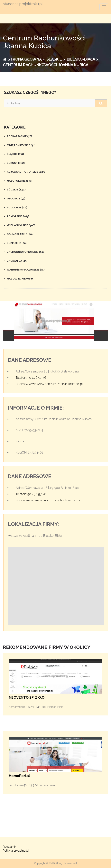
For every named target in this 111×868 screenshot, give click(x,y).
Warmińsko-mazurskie (26, 270)
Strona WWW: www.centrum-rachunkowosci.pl (49, 384)
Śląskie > (55, 59)
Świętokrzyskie (21, 145)
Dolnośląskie (21, 234)
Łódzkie (16, 190)
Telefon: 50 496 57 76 (31, 378)
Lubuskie (16, 163)
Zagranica (17, 261)
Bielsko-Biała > (82, 59)
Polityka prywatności (16, 851)
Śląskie (15, 154)
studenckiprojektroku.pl (23, 4)
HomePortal (19, 776)
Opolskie (16, 199)
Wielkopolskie (21, 225)
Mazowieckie (20, 279)
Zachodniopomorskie (25, 252)
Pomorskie (18, 216)
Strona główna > (24, 59)
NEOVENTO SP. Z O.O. (27, 697)
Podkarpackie (19, 136)
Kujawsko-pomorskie (26, 172)
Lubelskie (17, 243)
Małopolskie (20, 181)
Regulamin (10, 847)
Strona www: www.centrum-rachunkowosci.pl (48, 500)
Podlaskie (17, 208)
